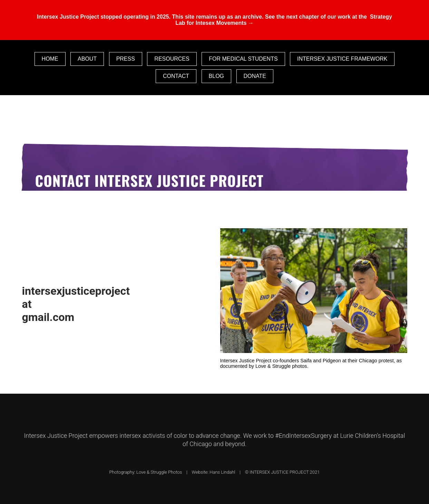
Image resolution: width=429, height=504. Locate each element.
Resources (172, 59)
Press (126, 59)
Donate (255, 76)
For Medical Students (243, 59)
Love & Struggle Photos (160, 472)
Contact (176, 76)
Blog (216, 76)
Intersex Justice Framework (342, 59)
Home (50, 59)
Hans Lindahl (223, 472)
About (87, 59)
